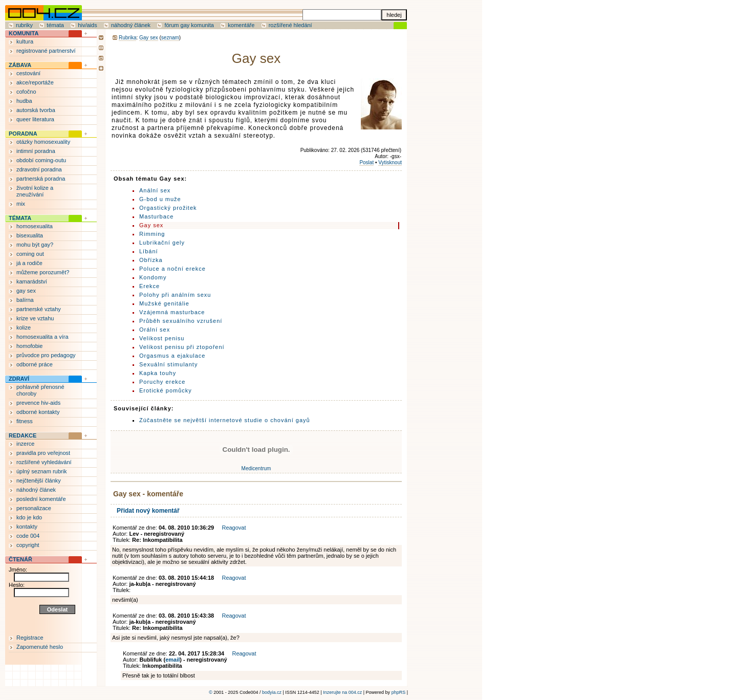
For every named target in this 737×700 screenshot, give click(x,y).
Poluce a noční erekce (172, 269)
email (172, 660)
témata (55, 25)
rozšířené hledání (290, 25)
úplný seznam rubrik (41, 471)
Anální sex (155, 190)
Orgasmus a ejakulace (172, 356)
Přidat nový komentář (148, 511)
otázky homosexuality (43, 142)
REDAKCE (23, 435)
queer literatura (35, 119)
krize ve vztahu (35, 318)
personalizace (34, 508)
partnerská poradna (41, 179)
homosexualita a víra (42, 337)
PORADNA (23, 134)
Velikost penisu (162, 338)
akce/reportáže (35, 82)
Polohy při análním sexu (175, 295)
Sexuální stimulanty (168, 364)
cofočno (26, 92)
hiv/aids (87, 25)
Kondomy (153, 277)
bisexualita (30, 235)
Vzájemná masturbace (172, 312)
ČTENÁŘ (20, 559)
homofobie (29, 346)
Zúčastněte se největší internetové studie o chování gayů (225, 420)
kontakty (27, 527)
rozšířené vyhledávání (44, 462)
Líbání (149, 251)
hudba (24, 101)
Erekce (149, 286)
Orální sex (155, 330)
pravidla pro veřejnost (43, 453)
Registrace (30, 638)
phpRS (399, 692)
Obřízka (151, 260)
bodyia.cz (272, 692)
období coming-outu (41, 160)
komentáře (241, 25)
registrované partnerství (46, 51)
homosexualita (35, 226)
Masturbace (156, 216)
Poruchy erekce (162, 382)
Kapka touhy (158, 373)
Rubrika (127, 38)
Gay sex (149, 38)
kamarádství (32, 281)
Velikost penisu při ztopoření (182, 347)
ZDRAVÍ (19, 379)
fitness (25, 421)
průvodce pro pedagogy (46, 355)
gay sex (26, 291)
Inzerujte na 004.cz (342, 692)
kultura (25, 41)
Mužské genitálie (164, 303)
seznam (170, 38)
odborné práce (35, 364)
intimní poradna (36, 151)
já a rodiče (29, 263)
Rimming (152, 234)
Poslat (366, 162)
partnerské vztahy (39, 309)
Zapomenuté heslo (40, 647)
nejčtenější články (39, 480)
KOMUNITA (24, 33)
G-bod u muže (160, 199)
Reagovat (234, 528)
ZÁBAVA (20, 65)
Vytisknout (390, 162)
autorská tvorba (36, 110)
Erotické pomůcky (166, 390)
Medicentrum (256, 468)
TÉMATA (20, 218)
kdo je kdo (29, 517)
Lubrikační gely (162, 243)
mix (21, 204)
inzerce (25, 444)
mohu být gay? (35, 245)
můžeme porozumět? (43, 272)
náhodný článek (131, 25)
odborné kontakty (38, 412)
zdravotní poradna (39, 169)
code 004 (28, 536)
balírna (25, 300)
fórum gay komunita (189, 25)
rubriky (24, 25)
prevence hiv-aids (38, 403)
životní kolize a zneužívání (35, 191)
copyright (28, 545)
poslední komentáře (41, 499)
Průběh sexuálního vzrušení (181, 321)
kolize (24, 327)
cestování (28, 73)
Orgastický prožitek (168, 208)
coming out (30, 254)
